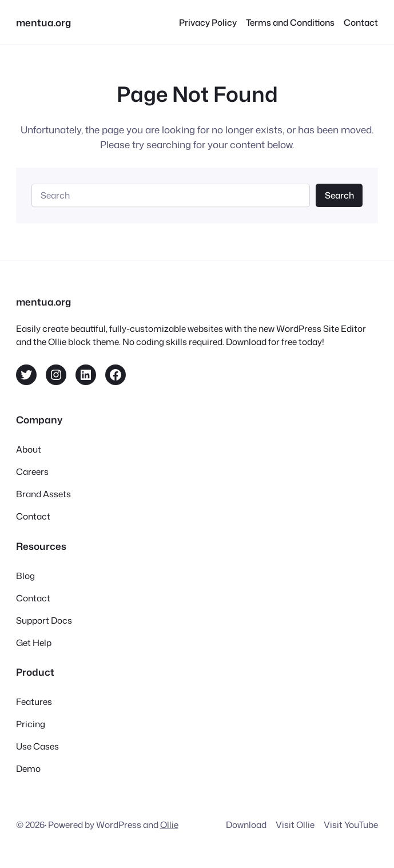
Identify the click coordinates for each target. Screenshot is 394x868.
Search (339, 195)
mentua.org (43, 22)
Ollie (169, 825)
